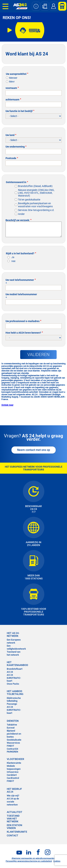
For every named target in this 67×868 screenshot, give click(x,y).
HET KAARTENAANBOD (15, 664)
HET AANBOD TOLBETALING (15, 693)
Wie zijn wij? (13, 796)
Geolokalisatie (14, 740)
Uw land (10, 135)
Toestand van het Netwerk (13, 819)
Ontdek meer (7, 405)
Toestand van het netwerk (14, 653)
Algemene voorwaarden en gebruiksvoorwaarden (33, 858)
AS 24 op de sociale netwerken (13, 802)
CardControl (13, 778)
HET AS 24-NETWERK (13, 634)
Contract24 (12, 749)
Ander (21, 214)
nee (13, 261)
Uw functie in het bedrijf (19, 111)
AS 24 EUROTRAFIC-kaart (14, 678)
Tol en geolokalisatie (29, 200)
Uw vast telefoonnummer (20, 280)
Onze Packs (13, 684)
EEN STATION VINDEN (14, 827)
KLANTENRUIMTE (17, 832)
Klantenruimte (14, 763)
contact (13, 835)
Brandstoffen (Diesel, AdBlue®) (35, 186)
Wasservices (13, 743)
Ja (13, 257)
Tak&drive (12, 725)
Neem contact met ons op (34, 450)
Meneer (13, 78)
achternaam (12, 100)
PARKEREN (12, 752)
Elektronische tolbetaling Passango (14, 701)
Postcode (11, 158)
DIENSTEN (13, 721)
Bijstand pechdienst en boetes (14, 734)
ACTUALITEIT (15, 812)
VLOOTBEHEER (15, 759)
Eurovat (11, 728)
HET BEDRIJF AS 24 (14, 790)
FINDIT (10, 746)
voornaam (11, 88)
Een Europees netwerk (14, 641)
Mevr (12, 82)
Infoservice (13, 772)
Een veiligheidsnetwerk (16, 647)
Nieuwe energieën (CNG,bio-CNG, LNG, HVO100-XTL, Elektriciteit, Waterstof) (36, 193)
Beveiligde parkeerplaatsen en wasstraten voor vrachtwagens (35, 205)
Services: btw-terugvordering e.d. (36, 210)
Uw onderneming (15, 147)
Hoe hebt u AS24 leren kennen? (23, 333)
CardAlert (12, 775)
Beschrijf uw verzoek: (18, 220)
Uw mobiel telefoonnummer (21, 294)
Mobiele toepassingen (14, 767)
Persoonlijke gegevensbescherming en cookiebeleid (29, 861)
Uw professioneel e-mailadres (23, 321)
